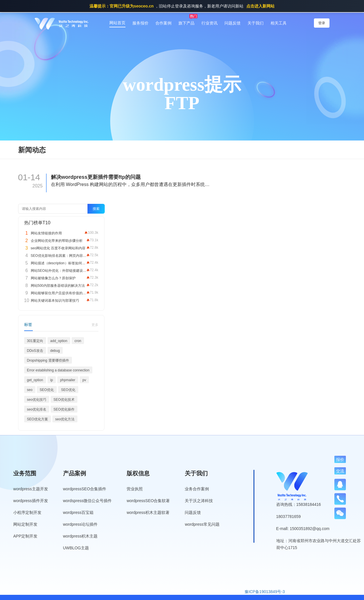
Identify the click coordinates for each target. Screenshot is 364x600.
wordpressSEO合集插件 (85, 489)
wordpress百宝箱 (78, 512)
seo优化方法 (65, 419)
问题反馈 (232, 23)
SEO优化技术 (64, 400)
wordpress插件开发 (31, 501)
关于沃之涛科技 (199, 501)
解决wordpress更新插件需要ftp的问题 (96, 177)
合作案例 (163, 23)
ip (52, 380)
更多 (95, 325)
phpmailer (68, 380)
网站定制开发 (25, 524)
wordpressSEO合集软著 (148, 501)
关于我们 (256, 23)
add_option (59, 341)
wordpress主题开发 (31, 489)
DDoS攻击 (35, 351)
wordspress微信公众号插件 (87, 501)
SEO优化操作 (64, 409)
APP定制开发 (25, 536)
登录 (322, 23)
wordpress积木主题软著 (148, 512)
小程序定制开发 (27, 512)
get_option (35, 380)
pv (84, 380)
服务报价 (140, 23)
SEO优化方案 (38, 419)
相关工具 (279, 23)
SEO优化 (47, 390)
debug (55, 351)
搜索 (96, 209)
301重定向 (35, 341)
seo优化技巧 (37, 400)
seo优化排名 (37, 409)
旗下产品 (186, 23)
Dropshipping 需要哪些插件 (48, 360)
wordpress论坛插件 (80, 524)
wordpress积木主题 (80, 536)
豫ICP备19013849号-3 (265, 592)
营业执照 (135, 489)
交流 (340, 471)
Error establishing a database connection (58, 370)
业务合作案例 (197, 489)
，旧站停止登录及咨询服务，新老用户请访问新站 (182, 6)
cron (78, 341)
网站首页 (117, 23)
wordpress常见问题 (202, 524)
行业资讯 (209, 23)
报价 (340, 460)
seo (30, 390)
